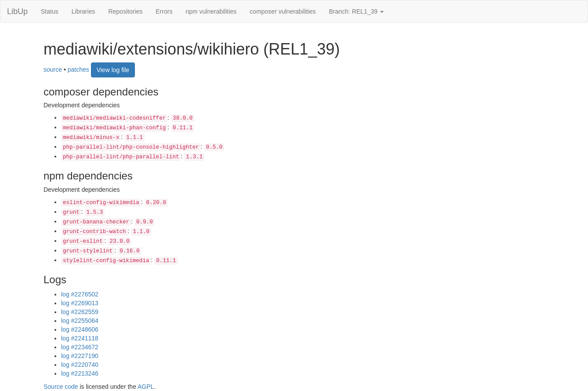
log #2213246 (80, 373)
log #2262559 (80, 312)
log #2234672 (80, 347)
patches (78, 69)
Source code (61, 387)
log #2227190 (80, 356)
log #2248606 (80, 329)
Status (50, 11)
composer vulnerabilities (283, 11)
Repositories (125, 11)
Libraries (83, 11)
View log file (113, 70)
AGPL (146, 387)
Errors (164, 11)
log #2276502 (80, 294)
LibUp (17, 11)
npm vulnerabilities (211, 11)
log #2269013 (80, 303)
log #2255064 (80, 321)
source (53, 69)
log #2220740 (80, 365)
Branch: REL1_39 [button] (356, 11)
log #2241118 (80, 338)
